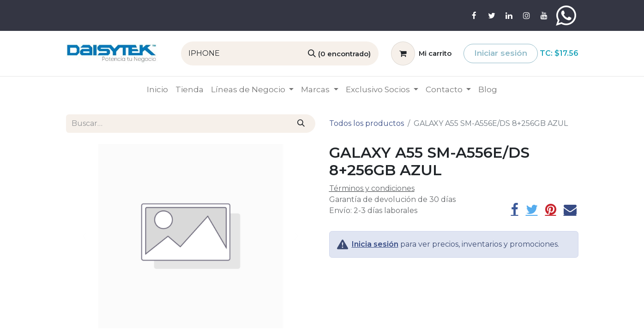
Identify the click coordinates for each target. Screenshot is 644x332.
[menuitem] (157, 90)
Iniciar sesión (501, 53)
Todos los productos (367, 123)
